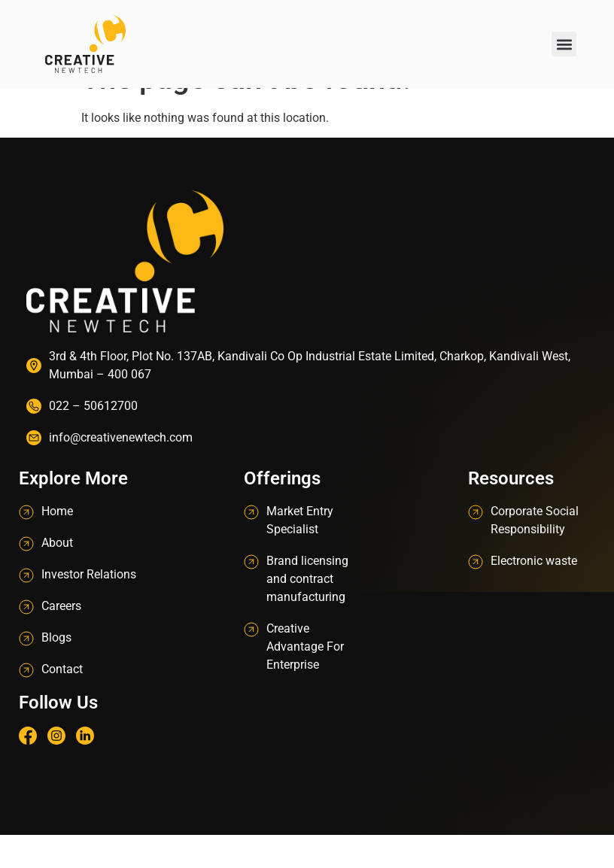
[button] (564, 44)
